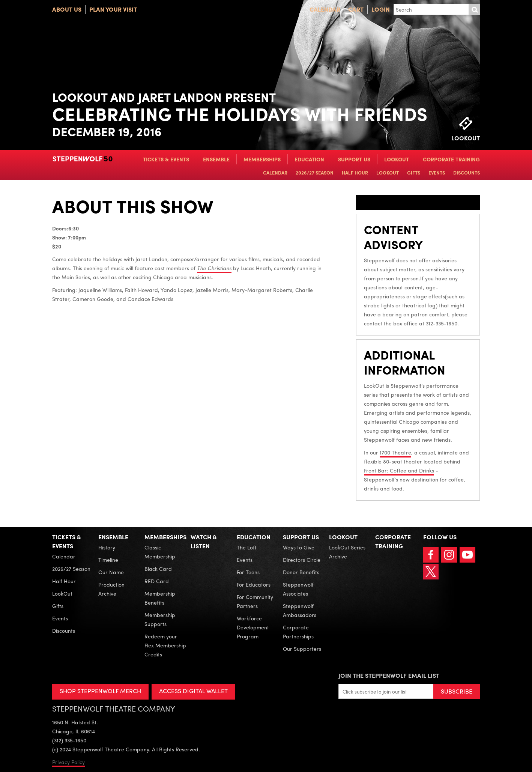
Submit (474, 9)
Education (309, 159)
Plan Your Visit (113, 9)
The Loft (247, 547)
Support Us (354, 159)
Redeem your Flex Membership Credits (165, 645)
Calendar (325, 9)
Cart (356, 9)
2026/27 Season (315, 172)
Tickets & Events (166, 159)
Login (381, 9)
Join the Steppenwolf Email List (389, 675)
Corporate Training (451, 159)
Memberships (262, 159)
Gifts (414, 172)
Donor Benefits (301, 572)
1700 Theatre (395, 452)
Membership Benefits (160, 598)
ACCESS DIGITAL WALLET (193, 691)
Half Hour (355, 172)
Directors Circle (302, 560)
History (107, 547)
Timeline (108, 560)
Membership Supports (160, 619)
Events (437, 172)
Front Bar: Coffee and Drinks (399, 470)
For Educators (254, 584)
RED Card (157, 581)
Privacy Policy (68, 762)
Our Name (111, 572)
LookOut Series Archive (347, 552)
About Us (67, 9)
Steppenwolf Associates (298, 589)
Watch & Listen (204, 541)
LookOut (397, 159)
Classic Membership (160, 552)
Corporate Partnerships (298, 632)
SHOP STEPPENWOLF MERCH (100, 691)
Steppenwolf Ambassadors (300, 610)
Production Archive (111, 589)
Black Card (158, 569)
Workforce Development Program (253, 627)
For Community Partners (255, 601)
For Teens (248, 572)
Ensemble (216, 159)
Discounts (467, 172)
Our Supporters (302, 649)
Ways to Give (299, 547)
